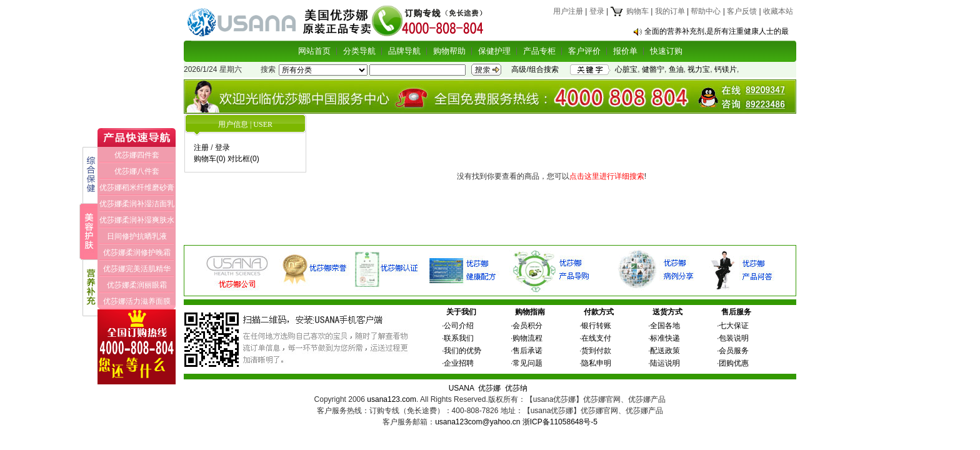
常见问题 (527, 363)
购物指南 (530, 312)
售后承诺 (527, 351)
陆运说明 (665, 363)
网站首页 (314, 51)
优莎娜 (489, 388)
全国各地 (665, 326)
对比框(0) (243, 159)
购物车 (629, 11)
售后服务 (736, 312)
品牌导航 (404, 51)
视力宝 (699, 69)
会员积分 (527, 326)
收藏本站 (778, 11)
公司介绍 (459, 326)
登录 (597, 11)
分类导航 (359, 51)
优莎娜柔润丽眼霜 (137, 285)
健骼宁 (653, 69)
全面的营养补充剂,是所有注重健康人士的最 (717, 31)
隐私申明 (596, 363)
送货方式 (667, 312)
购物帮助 (449, 51)
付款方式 (599, 312)
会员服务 (734, 351)
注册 (201, 147)
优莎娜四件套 (137, 155)
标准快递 (665, 338)
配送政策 (665, 351)
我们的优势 (462, 351)
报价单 (625, 51)
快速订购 (666, 51)
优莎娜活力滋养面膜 (137, 301)
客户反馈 (742, 11)
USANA (462, 388)
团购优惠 (734, 363)
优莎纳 (516, 388)
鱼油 (676, 69)
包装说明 (734, 338)
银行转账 (596, 326)
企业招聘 (459, 363)
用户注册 (568, 11)
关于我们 (461, 312)
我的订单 (670, 11)
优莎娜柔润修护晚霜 (137, 252)
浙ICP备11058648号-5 (560, 422)
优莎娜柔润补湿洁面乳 (137, 204)
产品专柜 (539, 51)
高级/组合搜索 (535, 69)
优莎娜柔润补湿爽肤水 (137, 220)
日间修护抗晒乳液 (137, 236)
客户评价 (584, 51)
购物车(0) (210, 159)
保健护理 (494, 51)
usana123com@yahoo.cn (477, 422)
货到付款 (596, 351)
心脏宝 (626, 69)
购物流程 (527, 338)
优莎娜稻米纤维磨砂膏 (137, 187)
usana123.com (392, 399)
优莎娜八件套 (137, 171)
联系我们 (459, 338)
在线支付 (596, 338)
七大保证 (734, 326)
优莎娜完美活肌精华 (137, 269)
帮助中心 (706, 11)
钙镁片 (726, 69)
